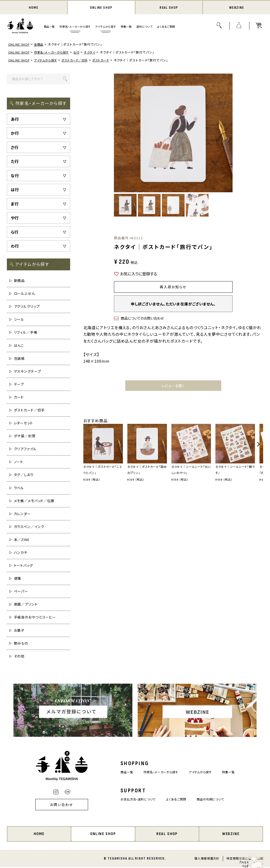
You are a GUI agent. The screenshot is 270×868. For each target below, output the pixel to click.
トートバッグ (23, 566)
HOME (33, 8)
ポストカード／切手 (79, 61)
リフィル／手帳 (26, 333)
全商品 (40, 45)
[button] (85, 448)
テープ (19, 385)
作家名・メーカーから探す (75, 27)
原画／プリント (26, 605)
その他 (19, 657)
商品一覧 (49, 27)
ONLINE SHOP (101, 8)
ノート (19, 462)
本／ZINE (22, 540)
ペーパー (21, 592)
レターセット (23, 423)
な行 (81, 53)
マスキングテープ (28, 372)
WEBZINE (237, 8)
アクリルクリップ (27, 307)
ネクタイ (95, 53)
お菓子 (19, 630)
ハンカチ (21, 553)
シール (19, 320)
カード (19, 398)
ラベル (19, 488)
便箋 (18, 579)
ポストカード (107, 61)
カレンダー (23, 514)
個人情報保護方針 (207, 859)
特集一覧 (126, 27)
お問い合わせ (55, 805)
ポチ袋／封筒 (25, 436)
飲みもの (21, 644)
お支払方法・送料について (134, 800)
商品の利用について (215, 800)
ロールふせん (25, 294)
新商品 (20, 281)
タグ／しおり (24, 475)
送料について (144, 27)
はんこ (19, 346)
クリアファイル (25, 449)
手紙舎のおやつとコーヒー (35, 618)
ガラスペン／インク (29, 527)
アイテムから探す (106, 27)
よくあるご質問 (166, 27)
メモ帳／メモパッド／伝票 (34, 501)
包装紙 (20, 359)
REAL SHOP (169, 8)
